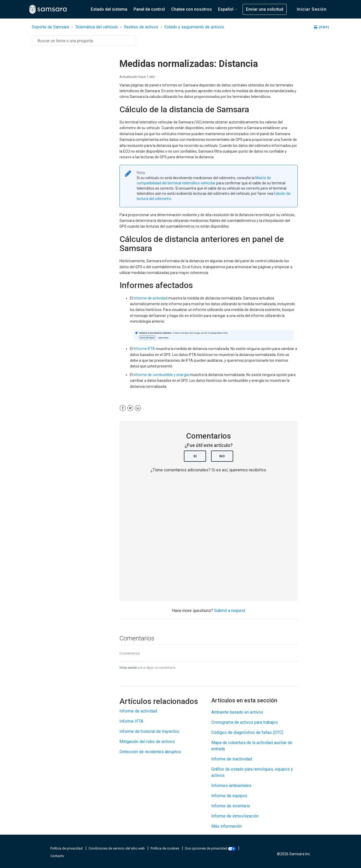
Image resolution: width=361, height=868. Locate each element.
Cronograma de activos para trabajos (245, 722)
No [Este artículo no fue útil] (222, 456)
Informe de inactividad (232, 759)
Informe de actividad (151, 298)
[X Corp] (130, 408)
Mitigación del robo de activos (147, 742)
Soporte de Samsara (50, 27)
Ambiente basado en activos (237, 712)
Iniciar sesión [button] (312, 9)
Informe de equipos (229, 796)
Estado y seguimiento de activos (194, 27)
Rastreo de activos (141, 27)
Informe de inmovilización (235, 816)
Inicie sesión (128, 668)
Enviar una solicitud (265, 9)
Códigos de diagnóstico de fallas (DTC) (247, 732)
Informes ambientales (231, 786)
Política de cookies (165, 848)
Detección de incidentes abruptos (150, 752)
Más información (227, 826)
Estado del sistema (109, 9)
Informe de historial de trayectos (149, 731)
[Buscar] (84, 41)
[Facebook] (123, 408)
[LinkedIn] (138, 408)
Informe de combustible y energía (161, 375)
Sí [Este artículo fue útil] (195, 456)
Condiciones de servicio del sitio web (117, 848)
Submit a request (230, 611)
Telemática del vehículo (97, 27)
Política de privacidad (67, 848)
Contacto (57, 856)
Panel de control (149, 9)
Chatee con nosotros (191, 9)
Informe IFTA (144, 349)
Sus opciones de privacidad (211, 848)
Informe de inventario (231, 806)
